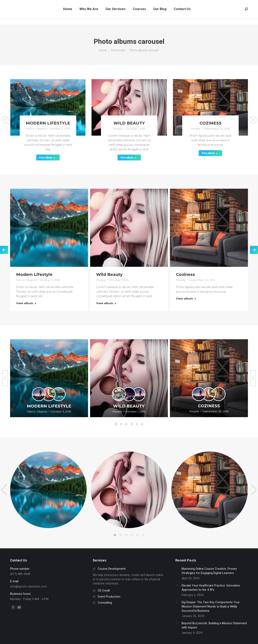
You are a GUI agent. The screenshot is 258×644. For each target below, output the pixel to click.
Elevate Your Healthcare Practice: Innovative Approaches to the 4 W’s (211, 588)
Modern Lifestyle (48, 123)
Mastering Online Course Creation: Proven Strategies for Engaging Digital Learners (209, 571)
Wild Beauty (129, 123)
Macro (30, 129)
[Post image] (177, 568)
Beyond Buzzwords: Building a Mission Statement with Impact (214, 625)
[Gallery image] (49, 378)
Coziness (211, 123)
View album (47, 158)
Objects (41, 129)
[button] (116, 424)
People (118, 129)
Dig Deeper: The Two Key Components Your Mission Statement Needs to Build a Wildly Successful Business (211, 606)
